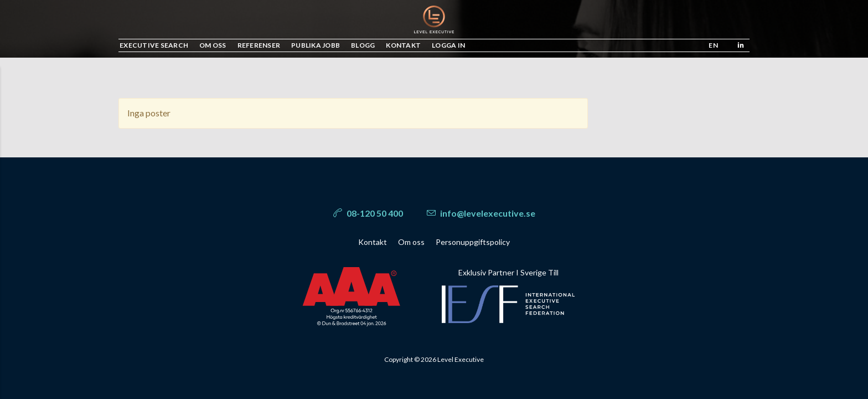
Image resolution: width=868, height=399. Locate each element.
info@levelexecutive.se (481, 213)
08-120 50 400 (368, 213)
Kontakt (373, 242)
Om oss (411, 242)
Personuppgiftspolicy (473, 242)
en (713, 45)
